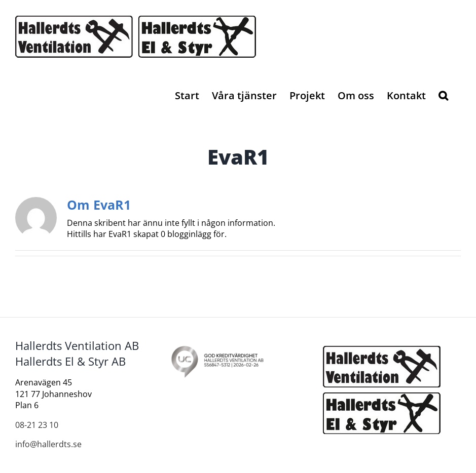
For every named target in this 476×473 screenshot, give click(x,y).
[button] (443, 95)
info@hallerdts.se (48, 444)
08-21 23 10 (37, 425)
